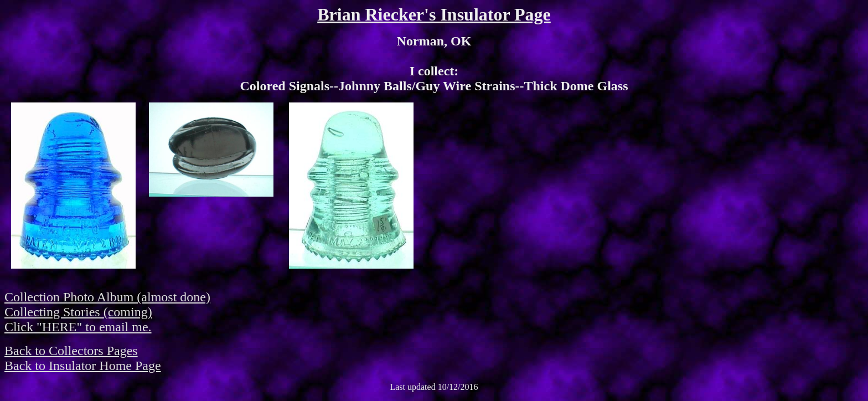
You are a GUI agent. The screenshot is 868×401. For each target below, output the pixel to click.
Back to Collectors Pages (71, 351)
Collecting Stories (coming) (78, 312)
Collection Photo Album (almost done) (107, 297)
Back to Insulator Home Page (83, 366)
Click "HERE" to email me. (78, 327)
